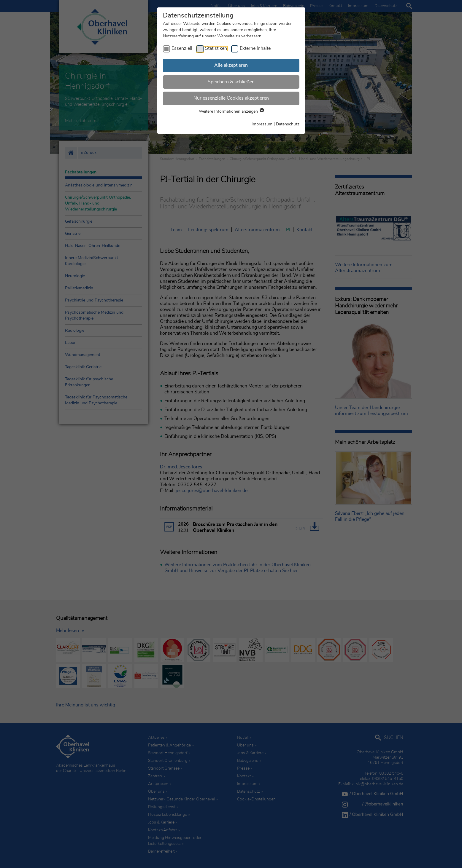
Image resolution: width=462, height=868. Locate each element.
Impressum (262, 124)
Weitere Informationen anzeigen (231, 111)
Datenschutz (288, 124)
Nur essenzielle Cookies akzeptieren (231, 98)
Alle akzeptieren (231, 65)
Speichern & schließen (231, 82)
